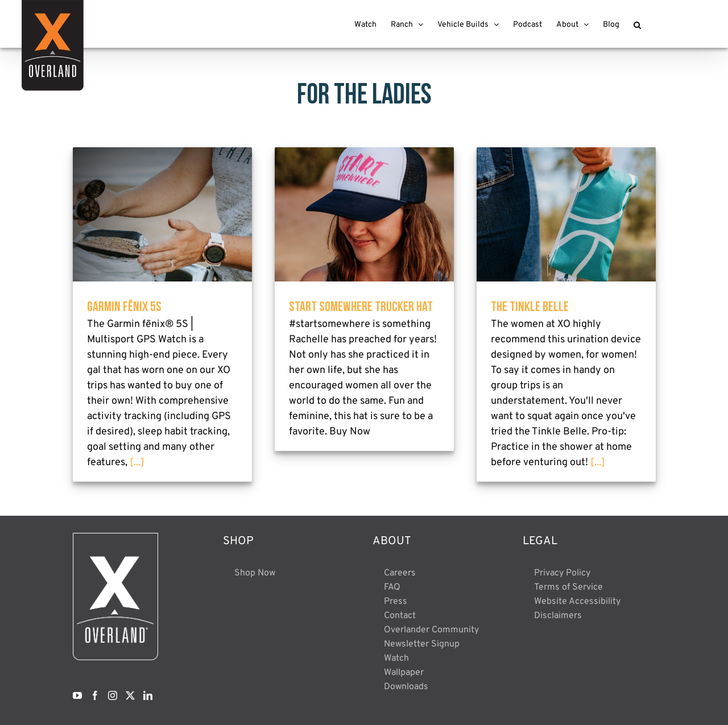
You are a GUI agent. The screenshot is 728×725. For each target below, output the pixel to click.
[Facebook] (95, 695)
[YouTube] (77, 695)
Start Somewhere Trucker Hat (361, 306)
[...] (137, 463)
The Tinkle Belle (530, 306)
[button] (637, 24)
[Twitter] (130, 695)
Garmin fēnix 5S (124, 306)
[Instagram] (113, 695)
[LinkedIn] (148, 695)
